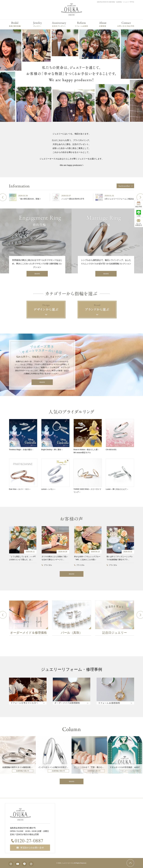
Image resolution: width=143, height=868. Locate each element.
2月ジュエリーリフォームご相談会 (119, 199)
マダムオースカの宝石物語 (130, 771)
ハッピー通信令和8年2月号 (73, 199)
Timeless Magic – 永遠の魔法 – (21, 450)
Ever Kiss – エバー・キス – (20, 489)
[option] (28, 197)
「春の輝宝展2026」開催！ (30, 199)
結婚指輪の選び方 (23, 771)
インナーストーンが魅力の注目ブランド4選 (57, 767)
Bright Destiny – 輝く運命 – (52, 450)
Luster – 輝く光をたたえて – (117, 489)
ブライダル (48, 565)
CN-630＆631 (111, 450)
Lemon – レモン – (48, 489)
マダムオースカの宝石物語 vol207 (125, 767)
